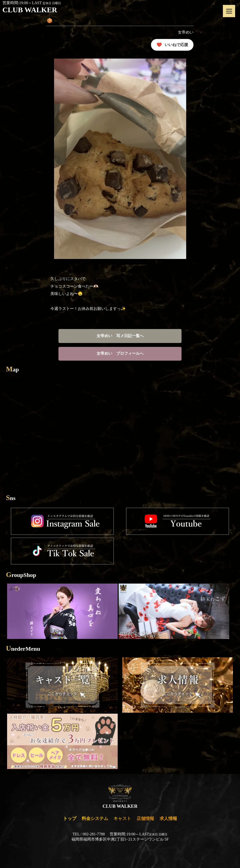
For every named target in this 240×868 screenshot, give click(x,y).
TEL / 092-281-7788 (89, 834)
